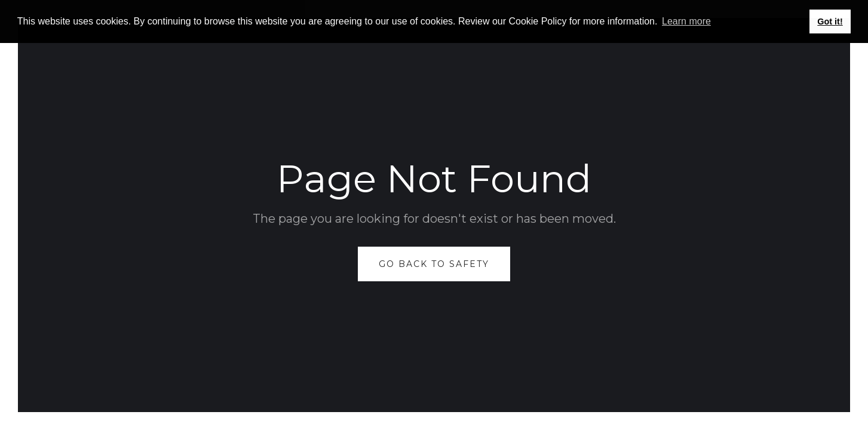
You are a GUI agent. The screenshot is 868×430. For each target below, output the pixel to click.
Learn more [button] (686, 21)
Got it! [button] (830, 21)
